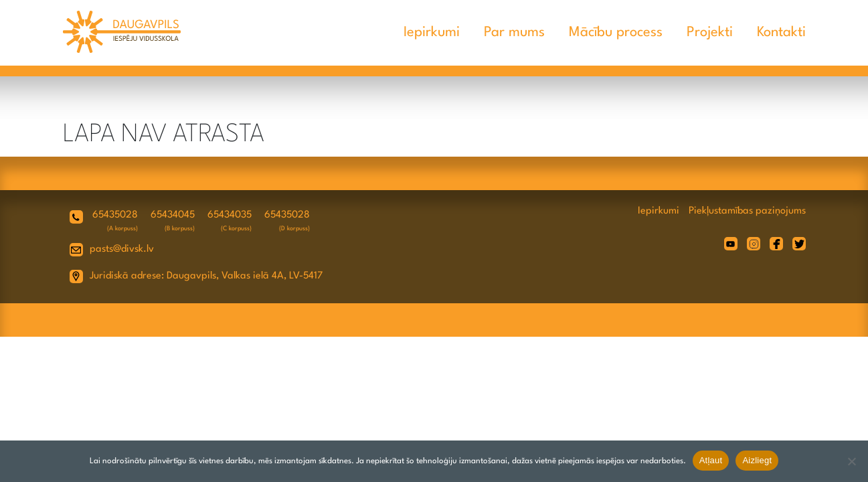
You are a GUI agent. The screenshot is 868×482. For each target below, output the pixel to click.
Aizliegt (757, 460)
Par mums (514, 32)
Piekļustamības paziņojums (747, 211)
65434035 (230, 215)
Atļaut (711, 460)
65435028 (115, 215)
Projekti (710, 32)
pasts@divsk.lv (122, 249)
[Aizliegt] (851, 461)
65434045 (173, 215)
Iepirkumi (432, 32)
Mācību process (616, 32)
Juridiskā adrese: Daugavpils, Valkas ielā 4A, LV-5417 (206, 276)
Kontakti (781, 32)
